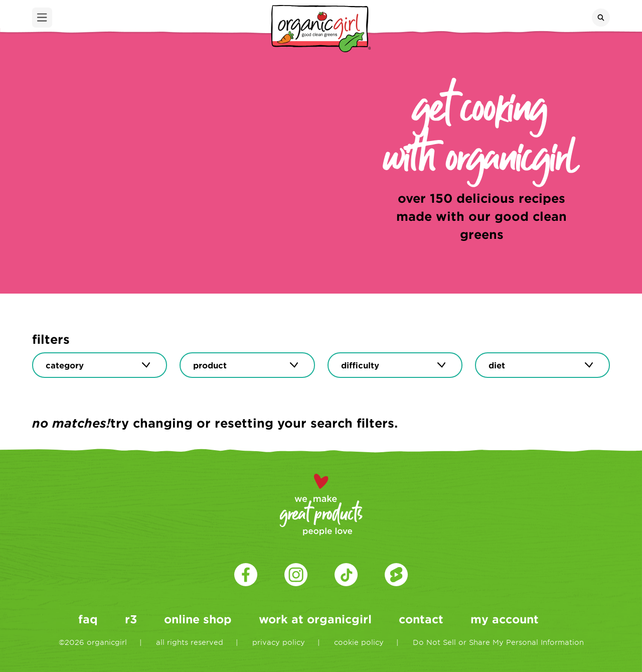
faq (88, 619)
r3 (131, 619)
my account (505, 619)
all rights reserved (190, 642)
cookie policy (359, 642)
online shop (198, 619)
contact (421, 619)
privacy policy (279, 642)
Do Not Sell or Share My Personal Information (498, 642)
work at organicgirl (315, 619)
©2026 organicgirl (93, 642)
